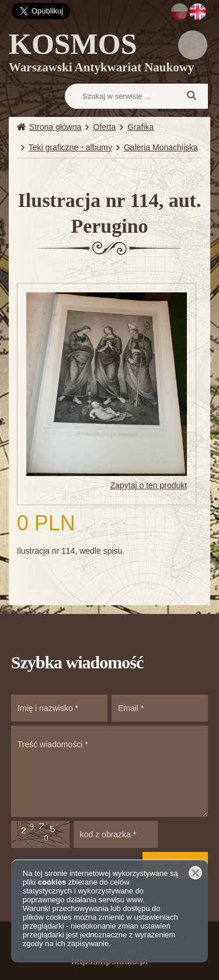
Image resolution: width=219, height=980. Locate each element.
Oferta (104, 127)
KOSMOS (101, 54)
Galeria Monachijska (161, 147)
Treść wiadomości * (110, 771)
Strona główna (55, 127)
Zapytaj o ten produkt (149, 485)
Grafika (140, 127)
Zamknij (195, 873)
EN (198, 12)
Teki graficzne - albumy (70, 147)
